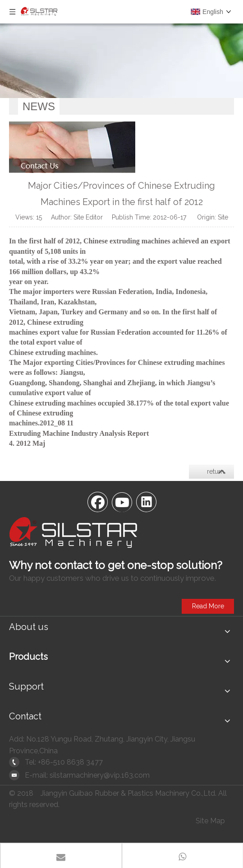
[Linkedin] (146, 501)
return (215, 471)
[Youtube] (122, 501)
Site (223, 217)
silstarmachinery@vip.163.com (100, 775)
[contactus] (72, 147)
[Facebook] (97, 501)
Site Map (210, 821)
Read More (208, 606)
